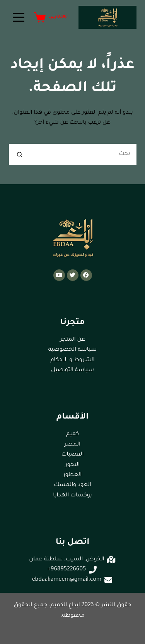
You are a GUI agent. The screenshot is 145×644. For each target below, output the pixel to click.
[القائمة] (19, 17)
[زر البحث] (20, 154)
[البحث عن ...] (83, 154)
